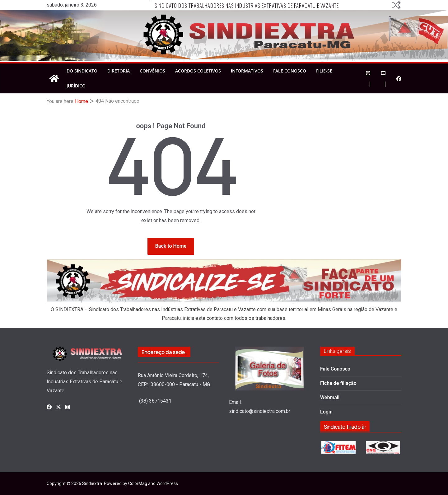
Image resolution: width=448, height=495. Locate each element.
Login (326, 412)
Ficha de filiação (338, 383)
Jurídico (76, 86)
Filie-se (324, 71)
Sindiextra (92, 483)
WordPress (167, 483)
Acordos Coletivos (198, 71)
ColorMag (138, 483)
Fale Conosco (290, 71)
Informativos (247, 71)
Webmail (330, 397)
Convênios (152, 71)
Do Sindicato (82, 71)
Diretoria (119, 71)
